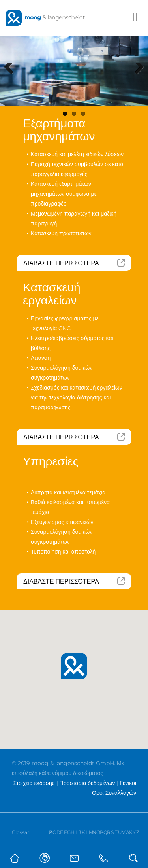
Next (138, 78)
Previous (12, 78)
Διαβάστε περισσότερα (61, 263)
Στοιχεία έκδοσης (34, 783)
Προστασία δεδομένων (87, 783)
